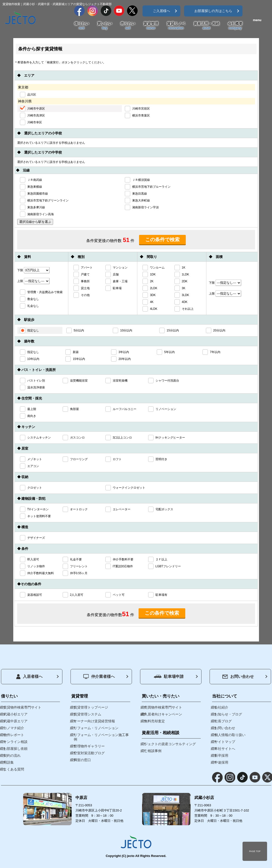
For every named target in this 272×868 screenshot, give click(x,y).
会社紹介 (221, 707)
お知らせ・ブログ (228, 714)
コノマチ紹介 (14, 728)
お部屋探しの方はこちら (213, 11)
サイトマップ (225, 742)
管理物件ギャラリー (89, 746)
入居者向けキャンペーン (163, 714)
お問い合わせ (238, 676)
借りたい (82, 26)
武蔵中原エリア (15, 721)
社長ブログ (223, 721)
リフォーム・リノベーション (96, 728)
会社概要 (235, 26)
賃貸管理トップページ (91, 707)
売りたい (128, 26)
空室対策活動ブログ (89, 753)
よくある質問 (14, 769)
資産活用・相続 (207, 26)
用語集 (9, 762)
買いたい (105, 26)
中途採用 (221, 762)
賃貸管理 (151, 26)
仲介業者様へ (99, 676)
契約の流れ (12, 755)
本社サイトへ (225, 749)
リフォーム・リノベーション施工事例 (101, 737)
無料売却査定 (155, 721)
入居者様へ (29, 677)
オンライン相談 (15, 742)
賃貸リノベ (176, 26)
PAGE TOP (255, 851)
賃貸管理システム (87, 714)
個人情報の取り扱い (230, 735)
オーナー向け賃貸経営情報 (94, 721)
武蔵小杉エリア (15, 714)
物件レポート (14, 735)
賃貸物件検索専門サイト (22, 707)
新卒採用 (221, 755)
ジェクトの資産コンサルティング (170, 744)
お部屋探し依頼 (15, 749)
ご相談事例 (153, 751)
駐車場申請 (169, 676)
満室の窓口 (82, 760)
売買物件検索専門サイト (163, 707)
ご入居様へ (161, 11)
